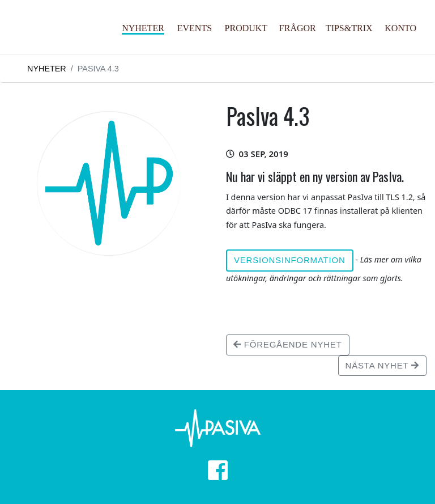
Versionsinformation (290, 260)
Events (195, 28)
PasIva (63, 39)
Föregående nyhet (288, 344)
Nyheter (143, 28)
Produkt (246, 28)
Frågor (298, 28)
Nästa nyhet (382, 365)
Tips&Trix (349, 28)
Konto (400, 28)
